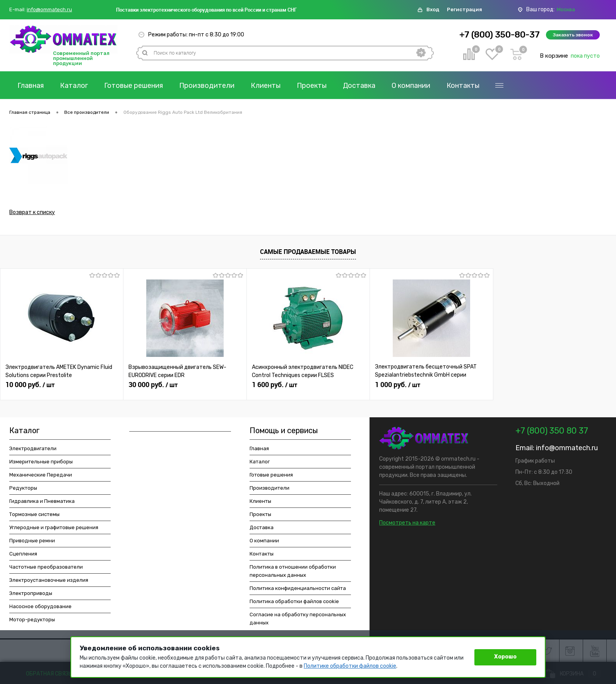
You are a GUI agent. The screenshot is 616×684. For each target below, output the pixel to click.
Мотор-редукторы (32, 620)
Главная (31, 86)
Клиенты (266, 86)
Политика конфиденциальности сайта (298, 588)
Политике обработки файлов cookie (350, 666)
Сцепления (23, 554)
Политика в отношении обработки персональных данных (293, 571)
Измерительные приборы (41, 462)
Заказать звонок (573, 35)
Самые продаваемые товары (308, 252)
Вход (433, 9)
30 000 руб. (153, 385)
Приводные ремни (32, 541)
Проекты (312, 86)
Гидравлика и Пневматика (42, 501)
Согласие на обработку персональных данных (298, 619)
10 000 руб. (30, 385)
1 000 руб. (398, 385)
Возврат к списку (32, 212)
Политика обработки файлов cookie (294, 601)
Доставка (359, 86)
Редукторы (23, 488)
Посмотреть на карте (407, 523)
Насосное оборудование (40, 606)
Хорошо (505, 657)
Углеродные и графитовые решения (54, 527)
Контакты (463, 86)
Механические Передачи (41, 475)
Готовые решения (133, 86)
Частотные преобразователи (46, 567)
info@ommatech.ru (49, 10)
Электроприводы (31, 593)
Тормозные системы (34, 514)
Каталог (74, 86)
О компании (411, 86)
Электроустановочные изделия (49, 580)
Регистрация (465, 9)
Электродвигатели (33, 448)
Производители (207, 86)
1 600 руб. (275, 385)
